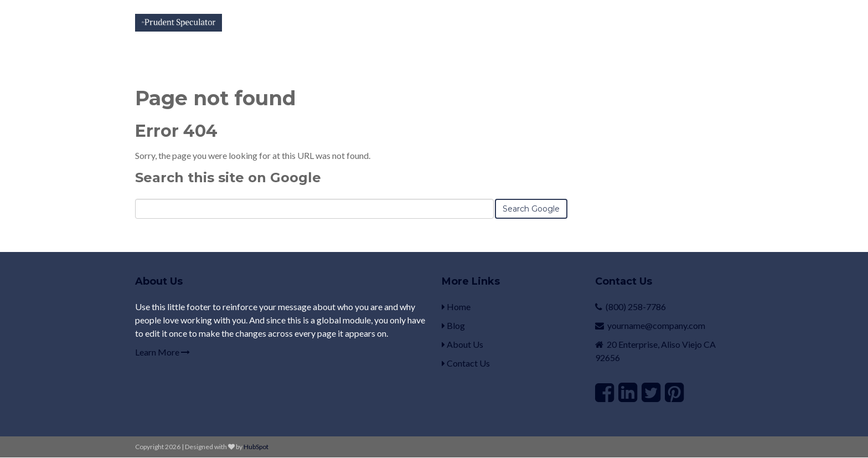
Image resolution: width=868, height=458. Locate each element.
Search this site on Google (228, 177)
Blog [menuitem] (453, 325)
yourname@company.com (656, 325)
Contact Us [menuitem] (466, 363)
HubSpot (256, 447)
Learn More (162, 352)
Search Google (531, 209)
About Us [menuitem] (463, 344)
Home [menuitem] (456, 307)
